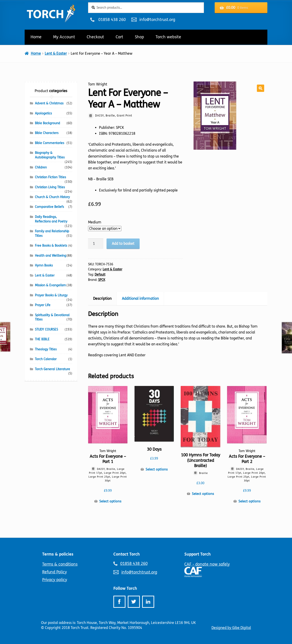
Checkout (95, 37)
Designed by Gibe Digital (231, 628)
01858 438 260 (112, 20)
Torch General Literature (52, 369)
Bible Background (47, 123)
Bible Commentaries (50, 143)
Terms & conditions (60, 564)
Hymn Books (44, 265)
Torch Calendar (46, 359)
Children (41, 167)
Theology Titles (46, 349)
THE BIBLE (42, 339)
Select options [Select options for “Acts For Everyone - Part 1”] (110, 501)
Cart (119, 37)
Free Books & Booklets (51, 246)
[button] (261, 88)
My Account (64, 37)
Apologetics (43, 113)
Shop (139, 37)
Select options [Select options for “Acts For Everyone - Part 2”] (249, 501)
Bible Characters (47, 133)
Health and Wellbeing (51, 256)
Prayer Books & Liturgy (51, 295)
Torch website (168, 37)
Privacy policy (55, 580)
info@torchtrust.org (157, 20)
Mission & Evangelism (50, 285)
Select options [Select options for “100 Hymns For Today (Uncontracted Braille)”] (203, 494)
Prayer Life (43, 305)
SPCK (102, 280)
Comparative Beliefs (49, 207)
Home (36, 37)
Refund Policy (55, 572)
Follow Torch (125, 588)
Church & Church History (52, 197)
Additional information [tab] (140, 299)
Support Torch (198, 554)
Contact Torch (127, 554)
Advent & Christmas (49, 103)
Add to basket (123, 244)
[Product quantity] (96, 244)
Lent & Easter (56, 53)
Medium (95, 222)
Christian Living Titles (50, 187)
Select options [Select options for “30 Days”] (157, 469)
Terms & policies (58, 554)
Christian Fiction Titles (50, 177)
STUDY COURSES (46, 330)
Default (100, 275)
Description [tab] (102, 299)
